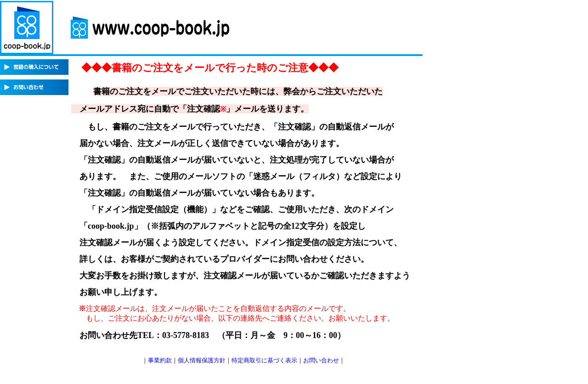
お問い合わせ (321, 360)
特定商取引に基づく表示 (264, 360)
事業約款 (160, 360)
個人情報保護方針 (202, 360)
